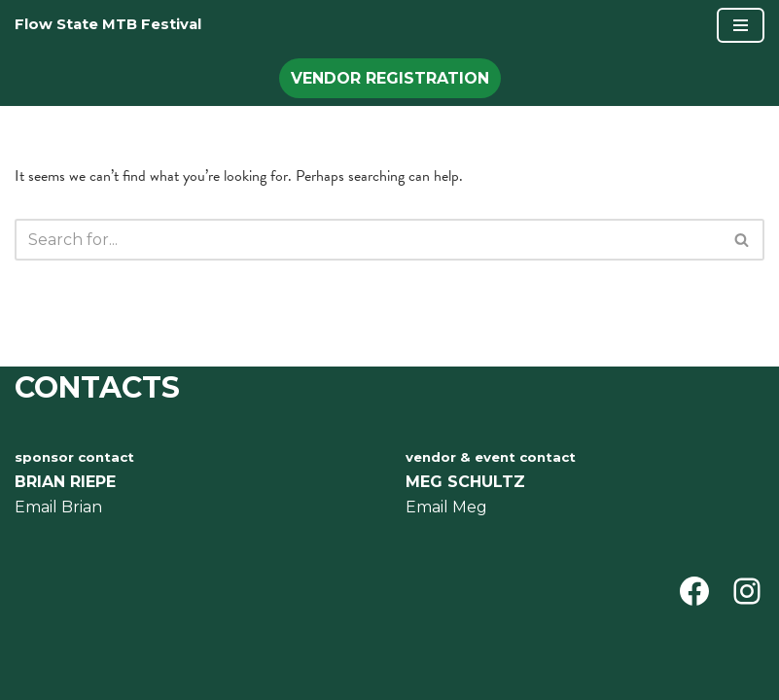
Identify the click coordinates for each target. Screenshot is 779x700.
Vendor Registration (390, 78)
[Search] (368, 240)
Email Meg (446, 507)
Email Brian (58, 507)
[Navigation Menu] (741, 25)
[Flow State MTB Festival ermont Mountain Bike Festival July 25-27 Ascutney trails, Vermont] (108, 25)
